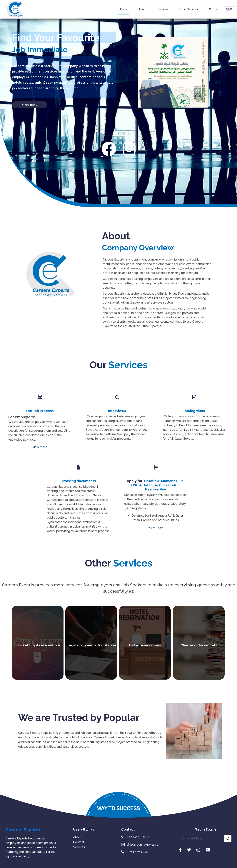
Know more (30, 105)
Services (163, 9)
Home (124, 9)
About (143, 9)
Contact (214, 9)
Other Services (189, 9)
